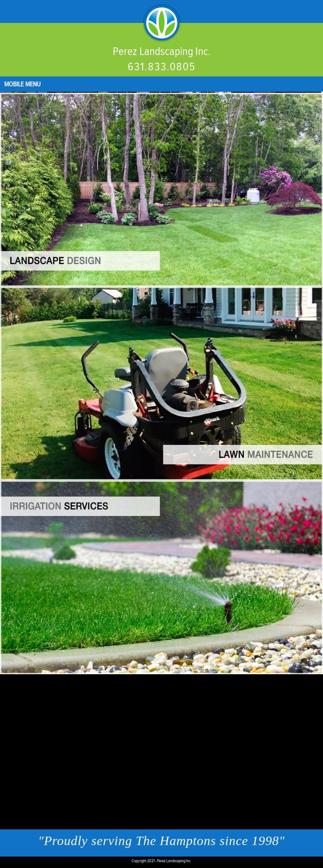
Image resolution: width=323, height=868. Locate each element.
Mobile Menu (22, 84)
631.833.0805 (162, 67)
